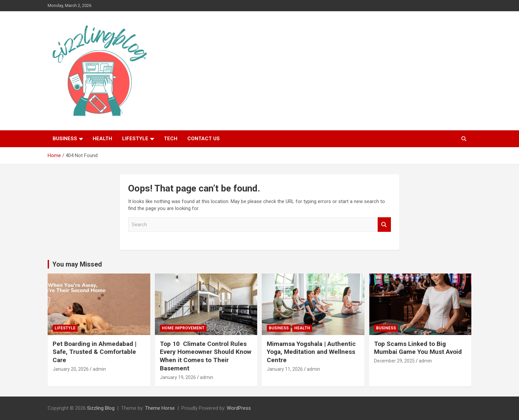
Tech (171, 139)
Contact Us (204, 139)
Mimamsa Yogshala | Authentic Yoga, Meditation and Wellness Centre (311, 352)
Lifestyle (135, 139)
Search (384, 225)
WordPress (239, 408)
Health (102, 139)
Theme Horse (160, 408)
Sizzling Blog (101, 408)
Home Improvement (183, 328)
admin (99, 369)
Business (65, 139)
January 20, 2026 (71, 369)
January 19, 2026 (178, 377)
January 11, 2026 (285, 369)
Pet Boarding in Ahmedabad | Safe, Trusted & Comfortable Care (94, 352)
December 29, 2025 (394, 361)
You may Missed (77, 264)
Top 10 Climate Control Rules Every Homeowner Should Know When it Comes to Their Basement (206, 356)
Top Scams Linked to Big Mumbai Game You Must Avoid (418, 348)
